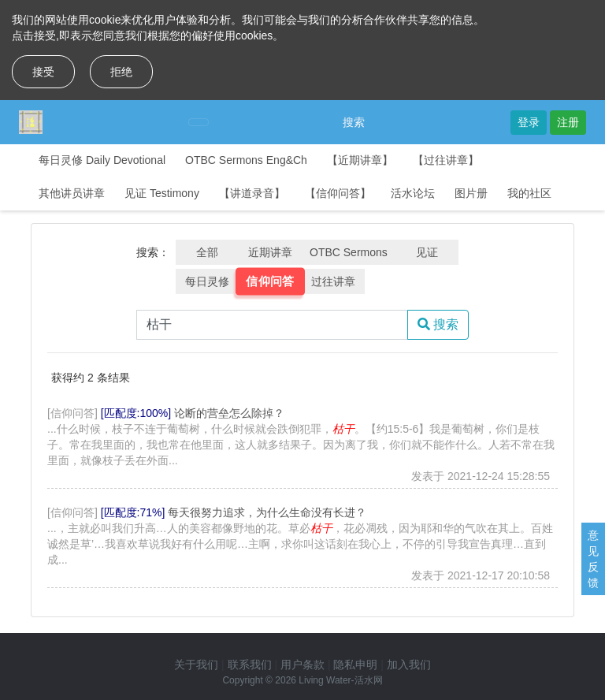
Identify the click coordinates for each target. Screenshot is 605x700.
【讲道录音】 (252, 193)
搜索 (354, 122)
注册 (568, 122)
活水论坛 (413, 193)
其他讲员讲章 (72, 193)
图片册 (471, 193)
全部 (207, 252)
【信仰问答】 (338, 193)
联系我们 (250, 665)
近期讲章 (270, 252)
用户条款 (302, 665)
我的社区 (529, 193)
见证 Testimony (162, 193)
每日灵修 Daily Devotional (102, 160)
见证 (427, 252)
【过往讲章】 (446, 160)
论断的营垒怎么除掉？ (229, 413)
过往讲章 (333, 281)
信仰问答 (270, 281)
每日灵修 (207, 281)
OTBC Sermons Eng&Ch (246, 160)
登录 (529, 122)
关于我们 (196, 665)
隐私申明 (355, 665)
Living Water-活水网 (340, 680)
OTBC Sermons (349, 252)
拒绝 (121, 72)
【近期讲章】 (360, 160)
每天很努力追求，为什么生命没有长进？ (267, 512)
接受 (43, 72)
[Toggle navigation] (199, 122)
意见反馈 (593, 559)
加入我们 (409, 665)
